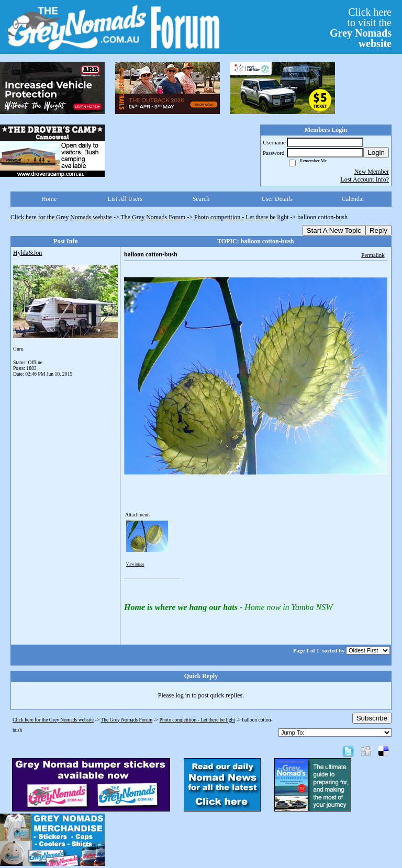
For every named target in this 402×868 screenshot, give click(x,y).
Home (49, 199)
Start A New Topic (334, 230)
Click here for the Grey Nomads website (61, 217)
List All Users (125, 199)
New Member (372, 172)
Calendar (353, 199)
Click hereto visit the (361, 28)
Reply (378, 230)
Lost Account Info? (365, 179)
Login (376, 153)
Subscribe (372, 718)
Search (201, 199)
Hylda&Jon (27, 253)
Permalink (373, 255)
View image (135, 565)
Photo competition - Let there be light (242, 217)
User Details (277, 199)
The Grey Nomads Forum (153, 217)
